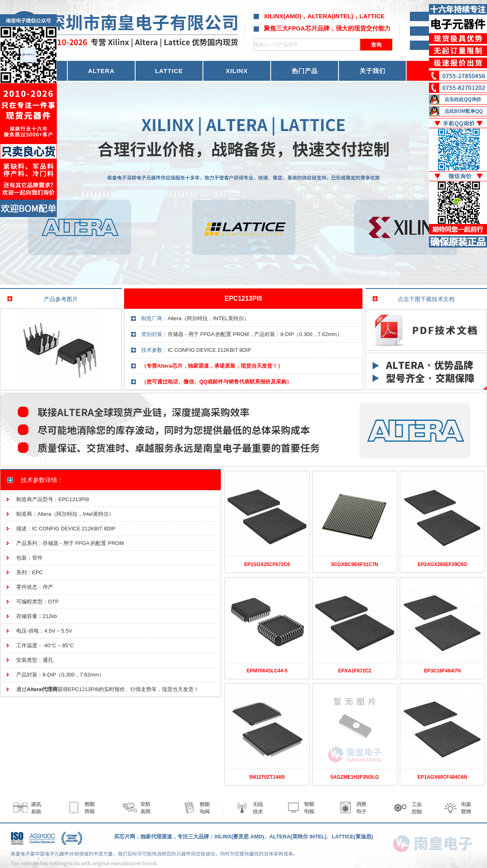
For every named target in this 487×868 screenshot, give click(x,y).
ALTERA (101, 71)
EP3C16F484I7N (443, 671)
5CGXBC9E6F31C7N (355, 564)
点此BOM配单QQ (464, 111)
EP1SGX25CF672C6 (267, 564)
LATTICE (169, 71)
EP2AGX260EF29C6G (442, 564)
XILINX (237, 71)
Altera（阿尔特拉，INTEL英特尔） (208, 318)
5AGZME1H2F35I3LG (354, 777)
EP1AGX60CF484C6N (442, 777)
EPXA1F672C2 (355, 671)
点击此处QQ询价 (463, 99)
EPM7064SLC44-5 (267, 671)
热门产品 (305, 71)
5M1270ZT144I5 (267, 777)
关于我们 (373, 71)
